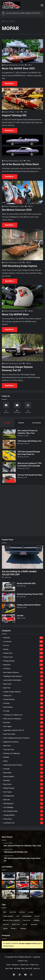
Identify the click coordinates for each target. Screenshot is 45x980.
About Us (36, 968)
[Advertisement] (22, 510)
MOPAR (6, 757)
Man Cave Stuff (27, 968)
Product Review (9, 699)
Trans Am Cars (9, 749)
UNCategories (8, 803)
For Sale (6, 711)
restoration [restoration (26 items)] (34, 924)
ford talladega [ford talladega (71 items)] (27, 916)
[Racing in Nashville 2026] (9, 587)
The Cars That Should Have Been (30, 475)
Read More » (10, 84)
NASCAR (7, 800)
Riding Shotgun (9, 788)
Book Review (8, 707)
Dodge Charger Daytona (12, 692)
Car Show (7, 668)
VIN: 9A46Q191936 (10, 811)
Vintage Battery (9, 815)
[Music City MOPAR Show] (22, 297)
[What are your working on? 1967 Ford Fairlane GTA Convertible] (9, 467)
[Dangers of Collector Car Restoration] (8, 894)
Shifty (5, 761)
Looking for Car (9, 823)
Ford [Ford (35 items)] (18, 916)
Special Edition (9, 776)
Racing (6, 649)
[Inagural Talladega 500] (22, 99)
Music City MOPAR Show (15, 314)
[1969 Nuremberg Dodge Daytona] (22, 245)
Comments (36, 423)
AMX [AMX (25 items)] (5, 912)
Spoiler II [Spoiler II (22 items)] (14, 929)
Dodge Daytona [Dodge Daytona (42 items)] (8, 916)
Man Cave (7, 746)
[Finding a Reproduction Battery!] (9, 608)
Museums (7, 665)
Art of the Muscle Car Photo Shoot (20, 164)
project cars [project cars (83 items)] (16, 924)
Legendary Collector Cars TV (14, 730)
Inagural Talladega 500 (14, 115)
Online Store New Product (13, 765)
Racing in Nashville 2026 (26, 583)
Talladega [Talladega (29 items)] (23, 929)
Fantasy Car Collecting (12, 753)
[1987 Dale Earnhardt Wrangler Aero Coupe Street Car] (9, 455)
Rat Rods (7, 722)
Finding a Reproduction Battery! (29, 605)
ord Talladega (8, 807)
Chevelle (6, 769)
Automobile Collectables (12, 680)
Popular (7, 423)
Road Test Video (9, 734)
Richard (6, 65)
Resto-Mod (7, 773)
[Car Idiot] (9, 619)
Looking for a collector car (13, 715)
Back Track (7, 684)
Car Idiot (20, 616)
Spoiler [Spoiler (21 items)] (5, 929)
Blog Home (7, 784)
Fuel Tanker (8, 792)
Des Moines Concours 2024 (17, 210)
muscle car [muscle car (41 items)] (27, 920)
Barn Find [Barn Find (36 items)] (13, 912)
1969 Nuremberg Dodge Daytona (19, 266)
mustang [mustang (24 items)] (36, 920)
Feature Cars (8, 657)
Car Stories (7, 641)
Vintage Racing (9, 661)
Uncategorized (9, 796)
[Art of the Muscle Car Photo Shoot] (22, 147)
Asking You (7, 695)
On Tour (6, 645)
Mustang (7, 780)
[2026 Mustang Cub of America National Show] (37, 884)
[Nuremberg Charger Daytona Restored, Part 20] (22, 347)
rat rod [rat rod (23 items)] (25, 924)
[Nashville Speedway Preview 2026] (9, 597)
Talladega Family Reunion (13, 676)
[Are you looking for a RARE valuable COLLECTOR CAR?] (22, 557)
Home (5, 21)
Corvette (6, 703)
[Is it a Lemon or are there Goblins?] (23, 894)
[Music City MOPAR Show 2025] (22, 51)
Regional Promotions (11, 742)
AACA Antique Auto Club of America (16, 738)
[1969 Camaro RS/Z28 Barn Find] (9, 444)
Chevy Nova (8, 819)
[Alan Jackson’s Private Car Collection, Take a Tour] (9, 434)
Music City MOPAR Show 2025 (18, 68)
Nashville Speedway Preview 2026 (30, 594)
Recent (21, 423)
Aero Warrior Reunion (11, 672)
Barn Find (7, 688)
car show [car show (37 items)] (22, 912)
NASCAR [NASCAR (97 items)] (6, 924)
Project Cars (8, 653)
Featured (7, 638)
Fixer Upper (7, 726)
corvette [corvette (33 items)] (31, 912)
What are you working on (12, 719)
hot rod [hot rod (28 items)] (37, 916)
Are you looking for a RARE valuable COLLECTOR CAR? (25, 13)
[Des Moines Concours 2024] (22, 192)
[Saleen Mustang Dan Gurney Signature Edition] (37, 894)
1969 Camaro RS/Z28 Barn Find (29, 441)
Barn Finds (9, 968)
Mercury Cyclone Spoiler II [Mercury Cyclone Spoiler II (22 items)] (11, 920)
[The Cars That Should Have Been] (9, 478)
